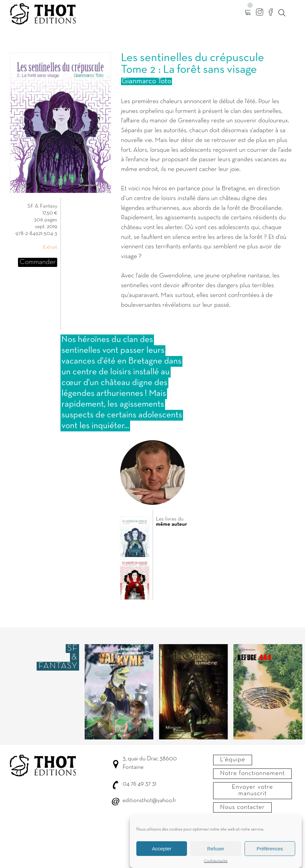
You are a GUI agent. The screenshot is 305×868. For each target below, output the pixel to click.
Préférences (270, 850)
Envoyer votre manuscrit (252, 790)
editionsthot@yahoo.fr (149, 801)
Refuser (216, 850)
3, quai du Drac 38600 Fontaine (150, 763)
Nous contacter (242, 807)
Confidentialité (216, 863)
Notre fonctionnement (252, 773)
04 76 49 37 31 (139, 784)
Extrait (50, 247)
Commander (38, 262)
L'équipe (233, 760)
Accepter (162, 850)
